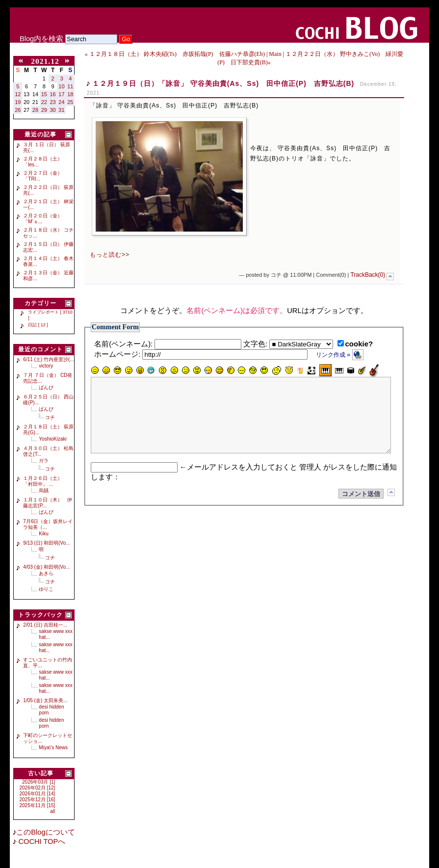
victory (46, 366)
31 (61, 110)
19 (18, 102)
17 (61, 94)
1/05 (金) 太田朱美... (45, 700)
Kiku (43, 534)
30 (53, 110)
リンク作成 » (340, 355)
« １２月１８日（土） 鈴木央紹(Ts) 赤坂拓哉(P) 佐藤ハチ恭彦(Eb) (175, 54)
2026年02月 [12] (38, 788)
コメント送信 (361, 509)
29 (44, 110)
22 (44, 102)
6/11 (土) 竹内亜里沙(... (48, 359)
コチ (50, 417)
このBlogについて (45, 832)
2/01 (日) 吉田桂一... (45, 625)
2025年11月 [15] (38, 805)
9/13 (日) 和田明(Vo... (46, 543)
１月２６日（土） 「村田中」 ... (45, 481)
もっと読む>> (110, 255)
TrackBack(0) (368, 275)
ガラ (44, 460)
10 (61, 86)
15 (44, 94)
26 (18, 110)
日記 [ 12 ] (38, 325)
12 (18, 94)
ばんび (46, 387)
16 (53, 94)
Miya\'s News (53, 748)
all (52, 811)
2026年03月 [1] (39, 782)
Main (275, 54)
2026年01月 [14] (38, 794)
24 (61, 102)
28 (35, 110)
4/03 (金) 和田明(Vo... (46, 567)
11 (70, 86)
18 (70, 94)
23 (53, 102)
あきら (46, 573)
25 (70, 102)
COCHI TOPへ (41, 842)
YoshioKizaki (52, 439)
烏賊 (44, 490)
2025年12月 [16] (38, 800)
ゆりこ (46, 589)
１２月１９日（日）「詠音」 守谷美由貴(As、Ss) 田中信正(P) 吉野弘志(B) (223, 83)
